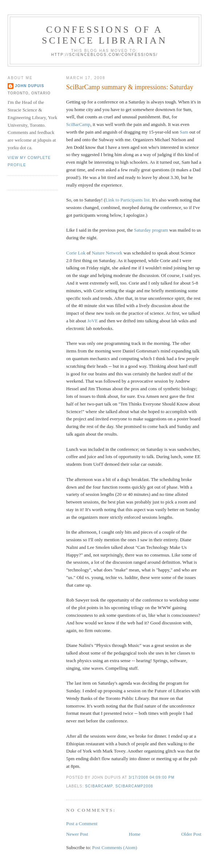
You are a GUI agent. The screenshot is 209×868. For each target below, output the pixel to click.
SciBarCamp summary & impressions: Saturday (130, 87)
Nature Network (107, 253)
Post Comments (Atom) (115, 847)
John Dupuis (29, 86)
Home (135, 834)
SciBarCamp (78, 124)
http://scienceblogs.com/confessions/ (105, 55)
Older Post (191, 834)
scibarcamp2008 (134, 786)
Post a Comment (82, 824)
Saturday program (151, 230)
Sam (184, 132)
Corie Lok (76, 253)
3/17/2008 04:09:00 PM (152, 777)
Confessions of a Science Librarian (104, 35)
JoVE (93, 321)
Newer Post (77, 834)
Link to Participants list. (128, 200)
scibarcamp (99, 786)
